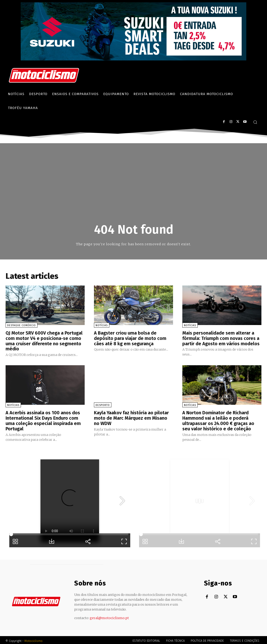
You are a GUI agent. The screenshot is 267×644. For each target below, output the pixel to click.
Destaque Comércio (22, 325)
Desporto (103, 404)
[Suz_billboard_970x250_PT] (133, 59)
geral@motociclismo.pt (109, 616)
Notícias (102, 325)
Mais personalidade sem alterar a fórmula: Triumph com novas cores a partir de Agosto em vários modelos (221, 338)
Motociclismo (33, 639)
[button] (255, 122)
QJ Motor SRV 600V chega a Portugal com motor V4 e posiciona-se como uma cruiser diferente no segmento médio (44, 341)
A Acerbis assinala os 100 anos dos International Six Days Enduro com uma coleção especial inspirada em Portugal (43, 420)
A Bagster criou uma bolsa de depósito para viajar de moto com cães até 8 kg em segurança (130, 338)
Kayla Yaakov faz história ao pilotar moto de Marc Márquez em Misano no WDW (131, 417)
